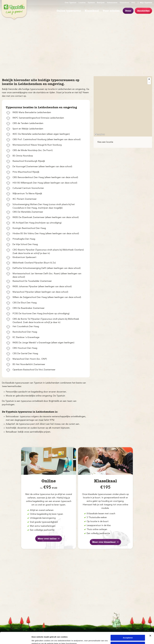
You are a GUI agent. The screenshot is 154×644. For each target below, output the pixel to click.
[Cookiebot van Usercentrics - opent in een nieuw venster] (16, 639)
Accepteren (128, 627)
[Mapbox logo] (100, 134)
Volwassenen (112, 3)
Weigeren (128, 634)
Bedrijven (101, 3)
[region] (123, 106)
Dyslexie (91, 3)
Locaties (82, 3)
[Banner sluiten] (150, 625)
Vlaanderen (124, 3)
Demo (128, 11)
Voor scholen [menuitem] (111, 11)
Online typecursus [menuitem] (69, 11)
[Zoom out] (149, 83)
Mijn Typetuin (145, 3)
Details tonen (37, 639)
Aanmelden (143, 11)
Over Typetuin (71, 3)
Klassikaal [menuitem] (92, 11)
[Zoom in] (149, 79)
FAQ (133, 3)
